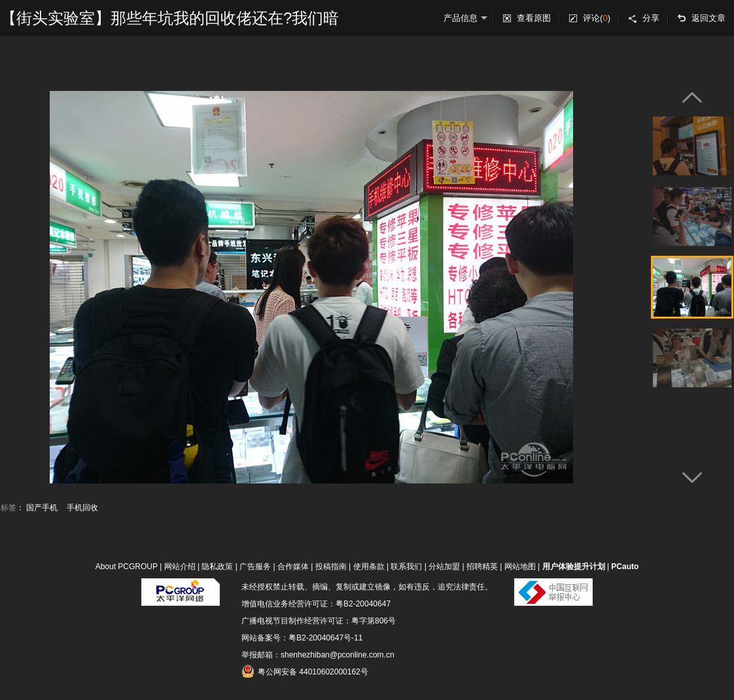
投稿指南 (331, 567)
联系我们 (406, 567)
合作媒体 (293, 567)
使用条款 (369, 567)
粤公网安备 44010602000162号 (305, 671)
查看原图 (534, 18)
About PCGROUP (127, 567)
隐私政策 (217, 567)
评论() (597, 18)
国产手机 (42, 508)
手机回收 (82, 508)
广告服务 (255, 567)
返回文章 (708, 18)
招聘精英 (482, 567)
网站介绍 (180, 567)
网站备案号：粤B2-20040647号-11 (302, 638)
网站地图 (520, 567)
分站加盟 (444, 567)
